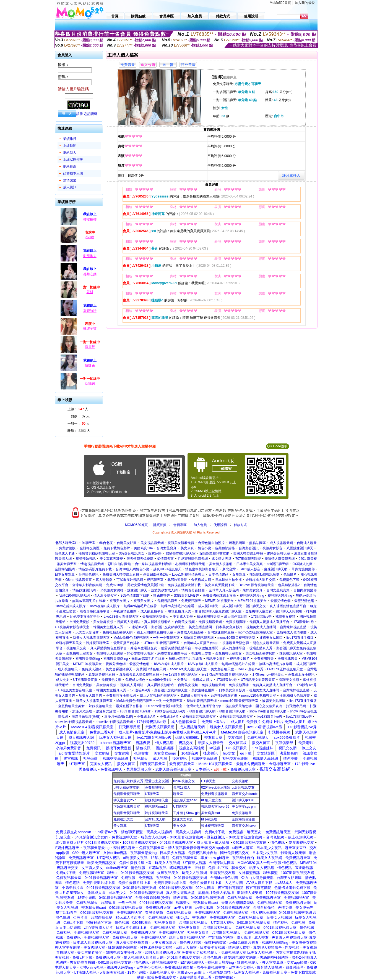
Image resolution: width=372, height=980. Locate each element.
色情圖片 (290, 574)
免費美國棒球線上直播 (219, 596)
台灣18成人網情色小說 (132, 569)
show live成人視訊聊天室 (188, 669)
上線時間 (70, 146)
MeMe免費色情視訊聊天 (131, 638)
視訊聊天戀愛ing (252, 596)
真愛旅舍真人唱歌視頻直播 (139, 674)
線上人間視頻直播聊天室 (155, 632)
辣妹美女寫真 (253, 590)
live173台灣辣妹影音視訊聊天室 (225, 674)
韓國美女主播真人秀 (108, 627)
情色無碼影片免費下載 (95, 569)
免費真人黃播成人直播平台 (269, 622)
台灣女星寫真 (167, 548)
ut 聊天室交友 (211, 800)
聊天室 (178, 794)
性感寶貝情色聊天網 (193, 559)
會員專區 (180, 525)
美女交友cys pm (244, 807)
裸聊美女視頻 (285, 617)
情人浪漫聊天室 (105, 596)
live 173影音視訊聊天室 (180, 674)
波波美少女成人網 (164, 590)
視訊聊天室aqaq (185, 800)
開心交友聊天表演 (266, 643)
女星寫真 (239, 574)
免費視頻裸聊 (236, 622)
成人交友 (63, 680)
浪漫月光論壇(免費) (86, 717)
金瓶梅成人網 (201, 580)
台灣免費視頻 (79, 622)
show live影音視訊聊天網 (268, 711)
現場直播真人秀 (180, 611)
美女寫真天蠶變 (111, 559)
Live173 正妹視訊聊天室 (285, 669)
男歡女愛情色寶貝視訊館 (145, 585)
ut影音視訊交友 (243, 787)
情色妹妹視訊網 (84, 590)
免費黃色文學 (111, 680)
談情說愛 (70, 180)
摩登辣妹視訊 (86, 559)
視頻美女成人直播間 (261, 627)
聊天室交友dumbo (245, 794)
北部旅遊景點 (177, 580)
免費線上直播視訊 (301, 674)
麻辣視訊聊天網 (276, 569)
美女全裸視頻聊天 (119, 669)
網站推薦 (70, 166)
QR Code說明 (277, 446)
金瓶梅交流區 (90, 548)
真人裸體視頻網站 (157, 622)
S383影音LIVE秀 (186, 596)
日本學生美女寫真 (249, 564)
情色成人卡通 (65, 553)
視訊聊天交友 (256, 606)
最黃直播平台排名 (126, 643)
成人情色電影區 (236, 617)
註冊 (80, 114)
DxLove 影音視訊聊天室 (256, 585)
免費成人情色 (135, 680)
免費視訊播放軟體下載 (184, 585)
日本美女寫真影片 (229, 627)
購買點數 (159, 525)
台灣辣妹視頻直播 (221, 632)
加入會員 (200, 525)
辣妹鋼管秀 (162, 596)
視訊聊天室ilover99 (215, 807)
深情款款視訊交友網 (214, 553)
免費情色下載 (289, 580)
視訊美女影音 (272, 548)
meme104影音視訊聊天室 (236, 638)
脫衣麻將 (155, 553)
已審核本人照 (73, 173)
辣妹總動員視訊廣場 (264, 574)
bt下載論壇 (209, 819)
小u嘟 (90, 237)
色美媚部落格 (225, 548)
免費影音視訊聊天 (127, 794)
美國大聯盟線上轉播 (248, 553)
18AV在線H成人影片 (70, 606)
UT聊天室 (208, 781)
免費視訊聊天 (167, 601)
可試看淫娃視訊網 (130, 580)
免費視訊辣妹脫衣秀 (128, 781)
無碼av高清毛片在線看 (89, 601)
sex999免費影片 (161, 680)
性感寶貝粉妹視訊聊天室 (97, 553)
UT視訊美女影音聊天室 (72, 627)
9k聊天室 (89, 543)
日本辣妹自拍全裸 (228, 580)
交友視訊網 (240, 781)
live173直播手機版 (300, 638)
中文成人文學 (183, 617)
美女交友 (180, 826)
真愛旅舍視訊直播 (102, 674)
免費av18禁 (115, 585)
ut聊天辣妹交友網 (126, 787)
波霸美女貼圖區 (271, 638)
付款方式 (240, 525)
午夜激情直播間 (125, 611)
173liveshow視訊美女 (268, 674)
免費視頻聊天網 (210, 622)
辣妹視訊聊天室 (209, 617)
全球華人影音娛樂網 (87, 585)
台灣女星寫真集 (278, 590)
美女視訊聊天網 (152, 543)
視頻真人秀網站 (129, 622)
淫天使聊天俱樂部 (140, 559)
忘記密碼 (91, 114)
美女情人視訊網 (221, 564)
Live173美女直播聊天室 (121, 617)
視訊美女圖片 (119, 601)
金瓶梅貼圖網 (65, 569)
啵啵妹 (90, 366)
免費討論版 (67, 548)
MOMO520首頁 (136, 525)
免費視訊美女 (123, 819)
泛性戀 (90, 383)
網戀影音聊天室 (279, 553)
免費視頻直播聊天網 (118, 632)
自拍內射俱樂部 (305, 590)
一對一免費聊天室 (166, 638)
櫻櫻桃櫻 (90, 219)
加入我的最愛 (305, 3)
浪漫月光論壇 (82, 711)
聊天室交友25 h (125, 800)
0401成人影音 (250, 569)
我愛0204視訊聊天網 (74, 596)
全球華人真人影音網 (224, 590)
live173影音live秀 (251, 669)
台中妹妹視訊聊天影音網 (153, 564)
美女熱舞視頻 (103, 622)
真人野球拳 (104, 580)
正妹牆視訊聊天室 (127, 807)
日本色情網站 (218, 574)
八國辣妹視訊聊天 (300, 548)
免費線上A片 (146, 717)
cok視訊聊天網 (278, 564)
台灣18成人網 (155, 819)
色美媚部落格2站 (156, 574)
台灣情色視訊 (89, 574)
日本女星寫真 (65, 574)
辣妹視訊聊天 (137, 590)
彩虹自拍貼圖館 (119, 564)
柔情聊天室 (165, 559)
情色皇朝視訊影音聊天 (202, 569)
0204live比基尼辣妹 (216, 787)
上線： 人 (78, 409)
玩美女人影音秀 (87, 632)
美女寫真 (187, 548)
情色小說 (204, 548)
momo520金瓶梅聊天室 (255, 632)
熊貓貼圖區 (257, 543)
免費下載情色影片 (117, 548)
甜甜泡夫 (90, 256)
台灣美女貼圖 (127, 543)
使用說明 (220, 525)
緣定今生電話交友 (144, 648)
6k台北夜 (106, 543)
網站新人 (70, 153)
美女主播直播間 (200, 627)
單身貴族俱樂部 (303, 569)
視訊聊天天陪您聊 (289, 611)
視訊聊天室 (155, 580)
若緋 (90, 292)
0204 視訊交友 (184, 781)
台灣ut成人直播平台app (201, 643)
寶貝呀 (90, 347)
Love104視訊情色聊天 (188, 574)
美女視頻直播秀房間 (261, 653)
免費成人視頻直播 (190, 632)
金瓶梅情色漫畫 (243, 819)
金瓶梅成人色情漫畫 (292, 632)
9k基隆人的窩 (302, 564)
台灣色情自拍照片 (211, 543)
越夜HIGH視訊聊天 (167, 569)
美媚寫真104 (143, 548)
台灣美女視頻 (185, 622)
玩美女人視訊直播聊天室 (91, 638)
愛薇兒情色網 (280, 601)
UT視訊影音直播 (85, 680)
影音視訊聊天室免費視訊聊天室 (218, 611)
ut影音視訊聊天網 (202, 711)
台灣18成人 (182, 787)
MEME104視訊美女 (219, 601)
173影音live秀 (261, 617)
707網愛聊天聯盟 (248, 559)
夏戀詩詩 (90, 311)
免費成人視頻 (92, 669)
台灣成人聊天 (307, 543)
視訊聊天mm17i (157, 807)
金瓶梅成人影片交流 (261, 580)
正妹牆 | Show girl (186, 813)
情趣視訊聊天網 (92, 564)
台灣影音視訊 (249, 548)
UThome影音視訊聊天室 (162, 643)
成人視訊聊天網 (281, 543)
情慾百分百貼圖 (193, 590)
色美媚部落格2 (289, 585)
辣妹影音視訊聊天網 (199, 638)
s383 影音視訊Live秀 (135, 711)
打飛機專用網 (296, 706)
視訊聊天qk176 (243, 800)
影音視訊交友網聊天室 (168, 627)
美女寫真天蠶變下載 (220, 585)
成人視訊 (70, 187)
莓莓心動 (90, 274)
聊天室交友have (244, 826)
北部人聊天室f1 (67, 543)
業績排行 (70, 139)
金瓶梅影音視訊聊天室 (199, 717)
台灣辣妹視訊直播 (293, 627)
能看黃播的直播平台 (95, 611)
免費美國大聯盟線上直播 (121, 574)
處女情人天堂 (222, 559)
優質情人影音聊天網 (280, 559)
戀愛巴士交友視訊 (158, 781)
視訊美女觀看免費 (181, 543)
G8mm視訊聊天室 (79, 580)
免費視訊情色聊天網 (151, 669)
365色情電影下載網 (135, 596)
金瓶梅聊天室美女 (259, 611)
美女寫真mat (210, 813)
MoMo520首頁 (280, 3)
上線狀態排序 (73, 160)
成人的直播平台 (152, 611)
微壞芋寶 (90, 329)
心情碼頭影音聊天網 (190, 564)
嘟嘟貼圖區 (237, 543)
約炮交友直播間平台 (85, 617)
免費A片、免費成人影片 (195, 680)
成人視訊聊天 (208, 606)
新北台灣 (229, 569)
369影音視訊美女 (132, 553)
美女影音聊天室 (222, 669)
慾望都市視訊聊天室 (181, 553)
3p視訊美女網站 (111, 590)
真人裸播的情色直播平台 (288, 606)
